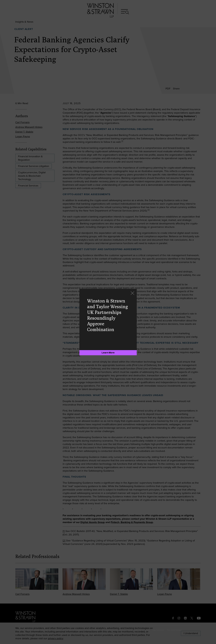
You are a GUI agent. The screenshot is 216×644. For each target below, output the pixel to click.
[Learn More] (108, 353)
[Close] (132, 293)
